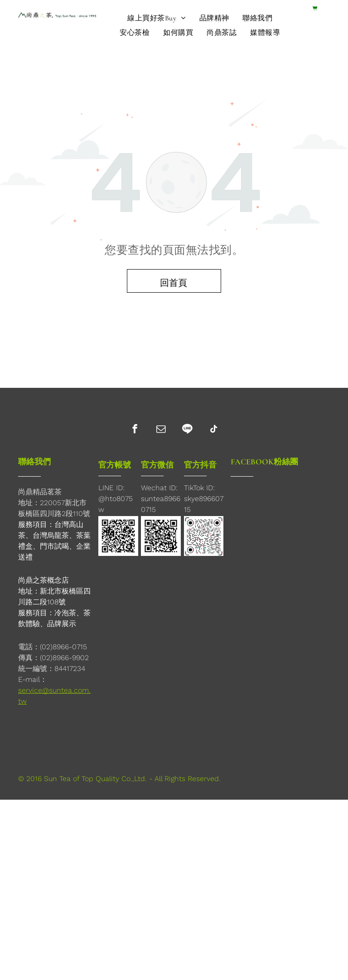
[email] (161, 430)
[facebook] (135, 430)
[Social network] (187, 430)
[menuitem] (156, 18)
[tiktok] (214, 430)
